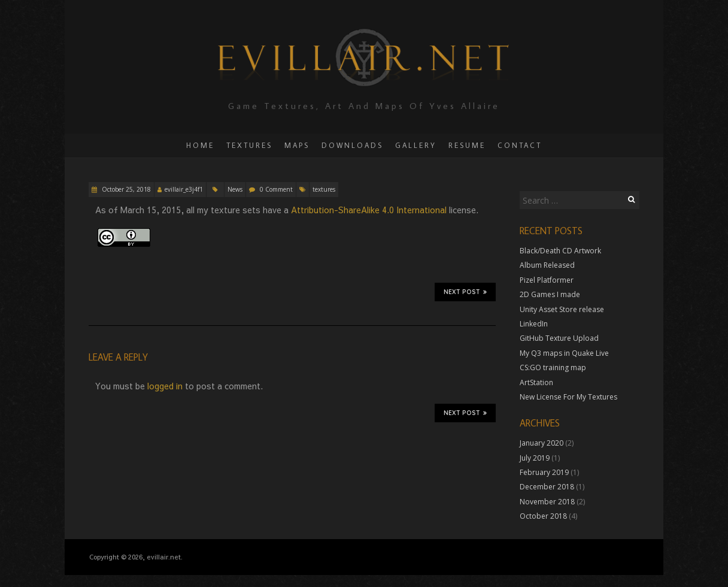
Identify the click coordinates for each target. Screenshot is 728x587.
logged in (165, 386)
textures (324, 189)
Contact (520, 145)
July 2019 (535, 458)
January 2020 (542, 443)
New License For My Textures (568, 397)
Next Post (465, 292)
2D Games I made (550, 294)
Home (200, 145)
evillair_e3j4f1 (184, 189)
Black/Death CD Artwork (560, 251)
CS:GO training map (553, 367)
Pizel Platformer (547, 280)
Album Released (547, 265)
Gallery (416, 145)
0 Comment (276, 189)
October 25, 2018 (125, 189)
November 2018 (547, 502)
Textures (249, 145)
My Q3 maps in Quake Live (564, 353)
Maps (297, 145)
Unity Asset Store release (562, 309)
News (235, 189)
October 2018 (543, 516)
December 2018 (547, 487)
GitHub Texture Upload (559, 338)
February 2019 (544, 472)
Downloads (352, 145)
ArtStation (536, 382)
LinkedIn (534, 324)
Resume (467, 145)
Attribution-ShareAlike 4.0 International (370, 210)
